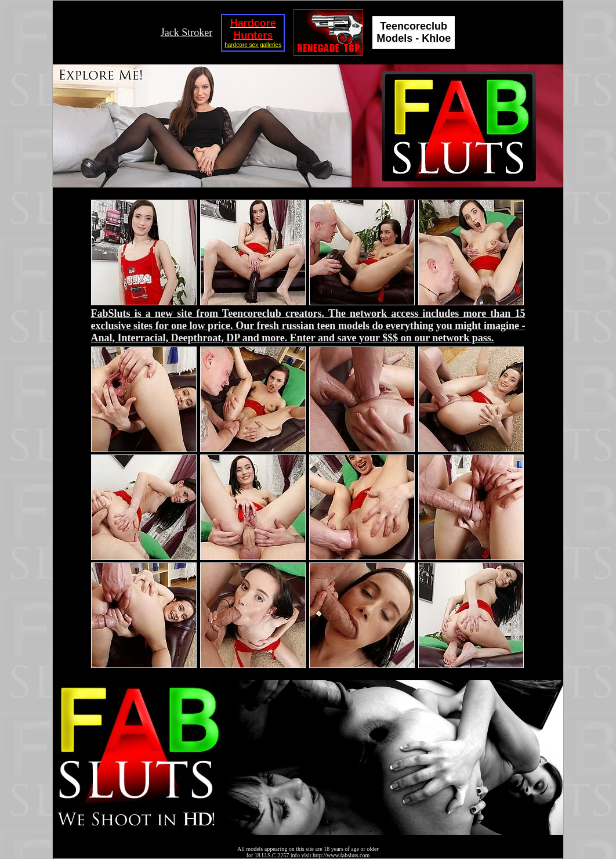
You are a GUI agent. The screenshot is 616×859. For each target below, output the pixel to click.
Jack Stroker (186, 33)
